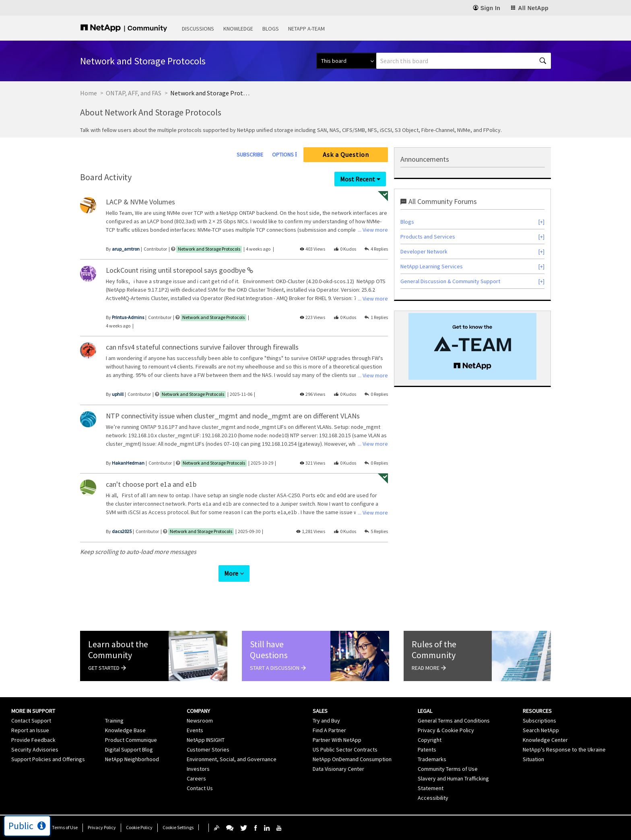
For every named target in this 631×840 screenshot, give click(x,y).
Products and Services (428, 237)
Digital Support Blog (129, 749)
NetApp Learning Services (432, 266)
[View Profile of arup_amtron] (126, 249)
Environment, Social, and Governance (232, 759)
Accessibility (433, 798)
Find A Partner (329, 730)
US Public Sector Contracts (345, 749)
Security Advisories (35, 749)
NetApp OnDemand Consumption (352, 759)
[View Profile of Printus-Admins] (128, 317)
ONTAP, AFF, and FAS (134, 93)
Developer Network (424, 251)
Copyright (430, 740)
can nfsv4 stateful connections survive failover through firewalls (202, 347)
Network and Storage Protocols (209, 249)
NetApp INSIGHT (206, 740)
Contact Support (31, 721)
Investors (198, 769)
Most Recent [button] (358, 179)
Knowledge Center (545, 740)
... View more (373, 230)
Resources (537, 711)
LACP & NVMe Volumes (140, 202)
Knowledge (238, 29)
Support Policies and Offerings (48, 759)
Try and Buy (326, 721)
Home (89, 93)
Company (198, 711)
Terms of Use (65, 827)
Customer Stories (208, 749)
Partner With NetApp (337, 740)
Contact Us (200, 788)
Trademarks (432, 759)
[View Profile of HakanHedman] (128, 463)
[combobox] (464, 61)
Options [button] (283, 154)
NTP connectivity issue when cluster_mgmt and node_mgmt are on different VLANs (233, 416)
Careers (196, 778)
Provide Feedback (33, 740)
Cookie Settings (178, 827)
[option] (472, 346)
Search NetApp (541, 730)
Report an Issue (30, 730)
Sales (320, 711)
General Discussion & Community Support (450, 281)
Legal (425, 711)
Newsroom (200, 721)
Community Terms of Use (448, 769)
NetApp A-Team (306, 29)
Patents (427, 749)
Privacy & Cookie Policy (446, 730)
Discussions (198, 29)
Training (114, 721)
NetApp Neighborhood (132, 759)
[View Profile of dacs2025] (122, 531)
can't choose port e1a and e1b (151, 484)
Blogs (271, 29)
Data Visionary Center (338, 769)
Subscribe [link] (250, 154)
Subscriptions (539, 721)
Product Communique (131, 740)
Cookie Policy (139, 827)
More (231, 573)
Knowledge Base (125, 730)
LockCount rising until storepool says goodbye (176, 270)
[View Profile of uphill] (118, 394)
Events (195, 730)
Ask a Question (346, 154)
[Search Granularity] (346, 61)
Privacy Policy (102, 827)
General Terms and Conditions (454, 721)
